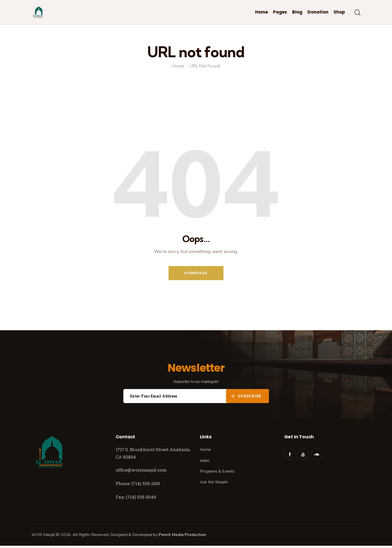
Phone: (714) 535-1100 (138, 483)
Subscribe (249, 396)
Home (178, 66)
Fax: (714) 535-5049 (136, 497)
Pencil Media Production (182, 535)
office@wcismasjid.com (141, 470)
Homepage (196, 273)
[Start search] (358, 13)
